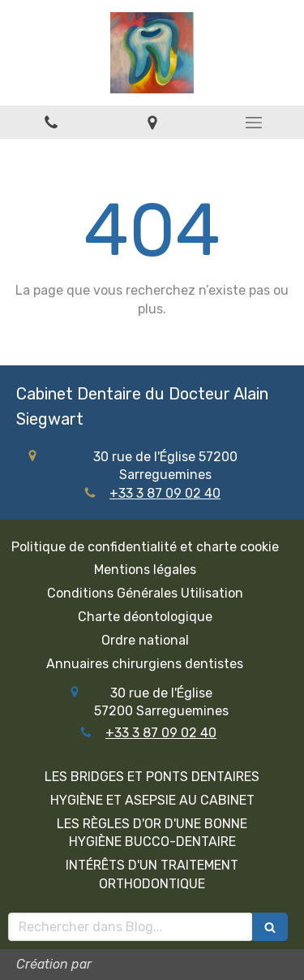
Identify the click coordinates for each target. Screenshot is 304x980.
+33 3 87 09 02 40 (165, 493)
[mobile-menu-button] (253, 123)
